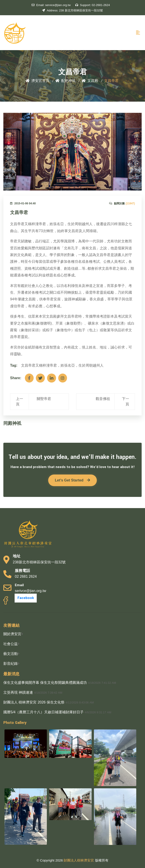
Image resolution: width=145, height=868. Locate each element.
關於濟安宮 (12, 634)
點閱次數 (122, 203)
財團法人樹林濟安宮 (79, 860)
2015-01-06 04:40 (23, 203)
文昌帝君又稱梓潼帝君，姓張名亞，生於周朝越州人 (62, 365)
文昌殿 (90, 81)
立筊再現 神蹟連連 (18, 692)
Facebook (26, 598)
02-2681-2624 (93, 5)
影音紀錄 (11, 664)
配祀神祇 (65, 81)
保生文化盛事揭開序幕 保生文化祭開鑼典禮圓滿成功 (45, 683)
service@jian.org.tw (51, 5)
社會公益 (11, 644)
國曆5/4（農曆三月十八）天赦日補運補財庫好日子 (43, 712)
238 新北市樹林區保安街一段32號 (73, 10)
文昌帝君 (19, 213)
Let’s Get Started (72, 480)
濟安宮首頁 (37, 81)
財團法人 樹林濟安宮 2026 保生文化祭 (34, 702)
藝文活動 (11, 654)
